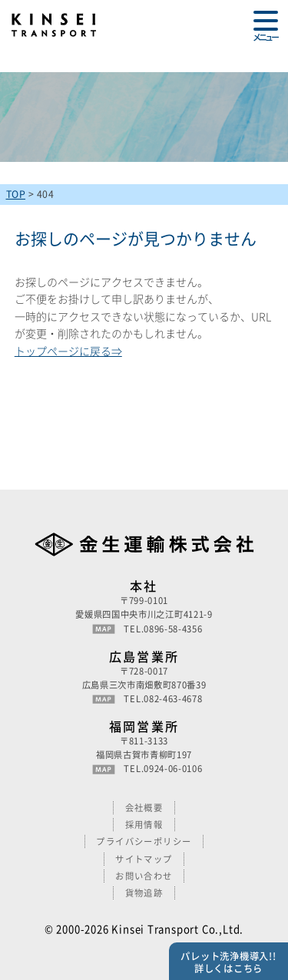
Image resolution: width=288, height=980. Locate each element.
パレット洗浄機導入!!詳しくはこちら (228, 962)
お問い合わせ (144, 876)
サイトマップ (144, 859)
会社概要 (144, 808)
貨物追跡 (144, 893)
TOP (16, 194)
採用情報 (144, 825)
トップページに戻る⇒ (68, 351)
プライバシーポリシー (144, 841)
